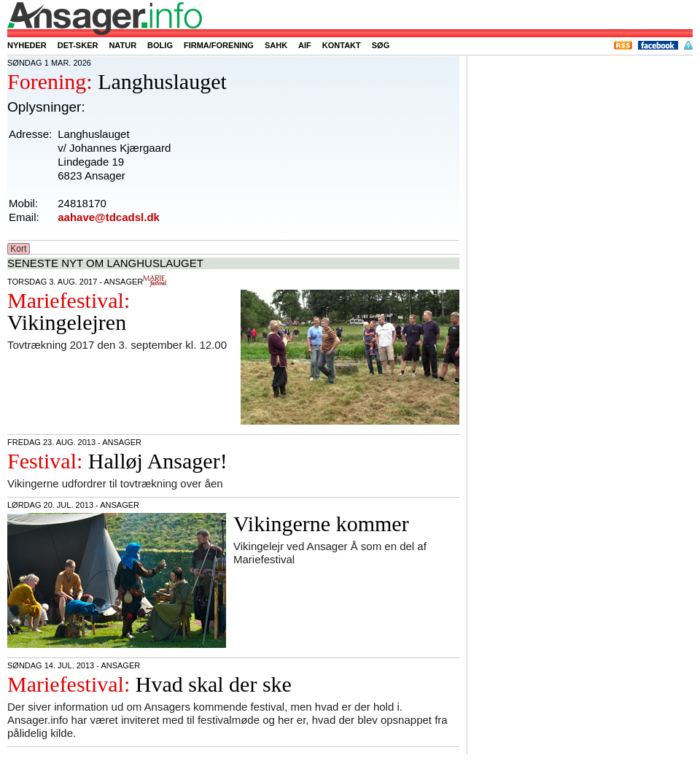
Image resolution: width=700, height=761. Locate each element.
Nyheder (27, 45)
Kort (19, 249)
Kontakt (342, 45)
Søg (381, 45)
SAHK (276, 45)
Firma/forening (219, 45)
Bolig (160, 45)
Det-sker (78, 45)
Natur (122, 45)
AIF (305, 45)
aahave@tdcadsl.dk (109, 217)
